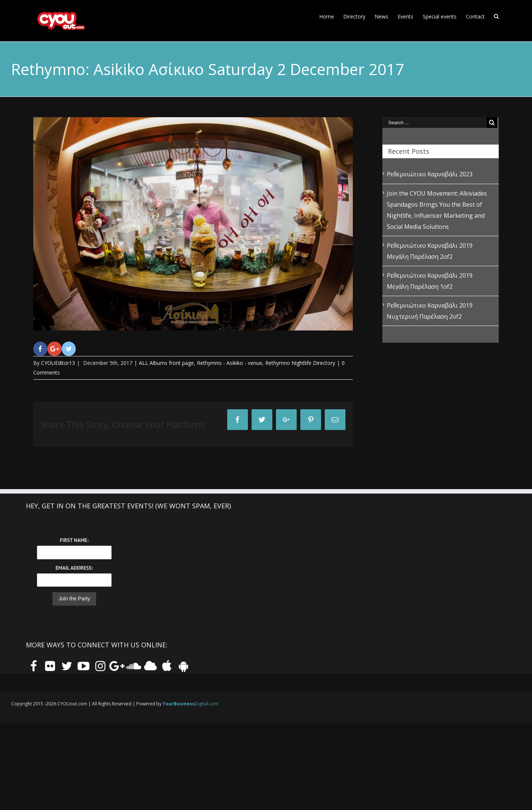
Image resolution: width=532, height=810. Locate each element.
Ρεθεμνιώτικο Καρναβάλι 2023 (430, 174)
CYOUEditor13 (58, 363)
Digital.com (190, 704)
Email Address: (74, 568)
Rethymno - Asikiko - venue (230, 363)
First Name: (74, 540)
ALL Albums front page (166, 363)
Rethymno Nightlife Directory (300, 363)
